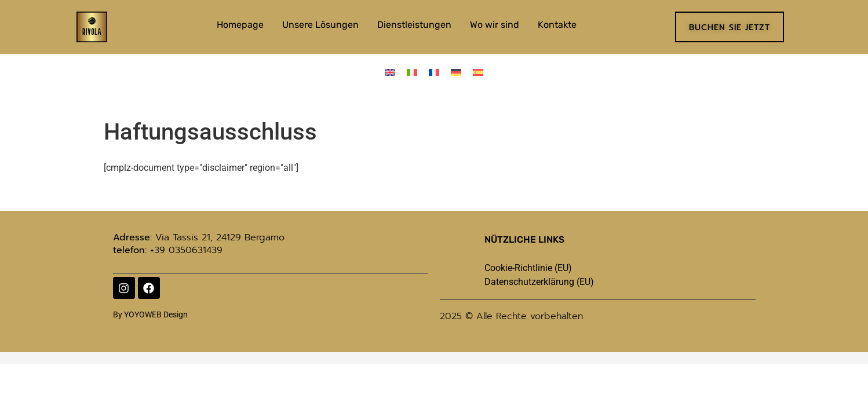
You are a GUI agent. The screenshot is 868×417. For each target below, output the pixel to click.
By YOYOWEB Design (150, 314)
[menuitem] (390, 72)
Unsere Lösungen (320, 25)
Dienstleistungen (414, 25)
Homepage (240, 25)
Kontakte (557, 25)
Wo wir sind (495, 25)
